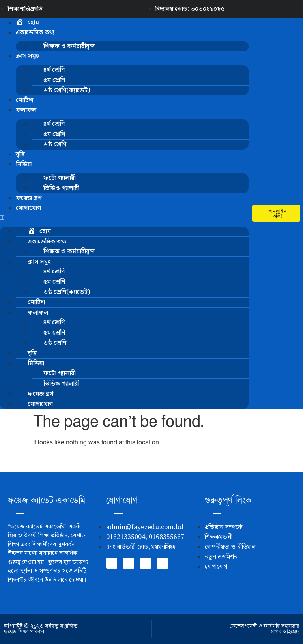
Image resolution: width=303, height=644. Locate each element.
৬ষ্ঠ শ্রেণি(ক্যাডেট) (67, 91)
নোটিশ (24, 100)
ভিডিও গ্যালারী (61, 188)
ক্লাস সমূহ (27, 56)
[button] (124, 218)
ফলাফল (26, 110)
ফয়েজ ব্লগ (29, 198)
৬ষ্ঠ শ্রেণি (55, 145)
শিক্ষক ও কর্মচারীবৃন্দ (69, 46)
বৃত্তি (20, 154)
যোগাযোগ (28, 208)
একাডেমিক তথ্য (35, 33)
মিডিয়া (24, 164)
